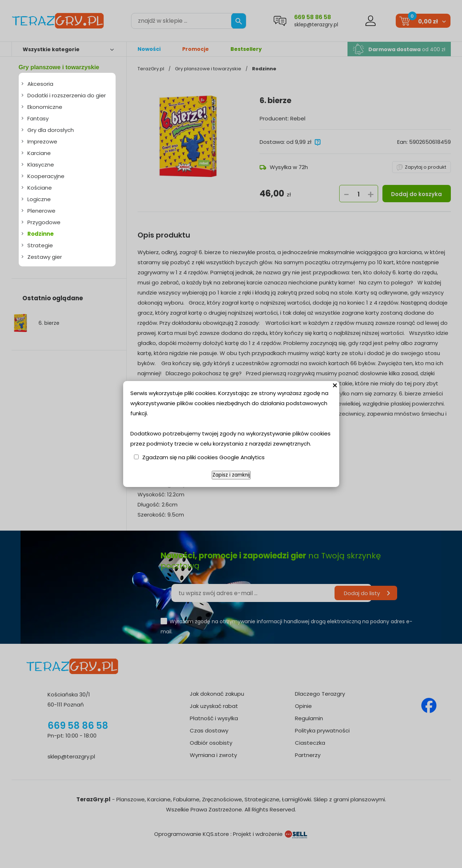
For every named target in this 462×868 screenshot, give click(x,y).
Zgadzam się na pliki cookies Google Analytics (203, 457)
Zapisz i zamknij (231, 475)
